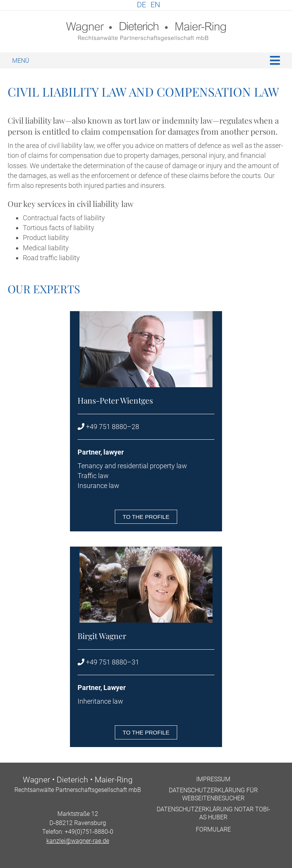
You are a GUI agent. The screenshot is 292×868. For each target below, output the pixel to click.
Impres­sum (213, 779)
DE (141, 5)
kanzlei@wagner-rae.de (78, 841)
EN (155, 5)
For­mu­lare (213, 829)
